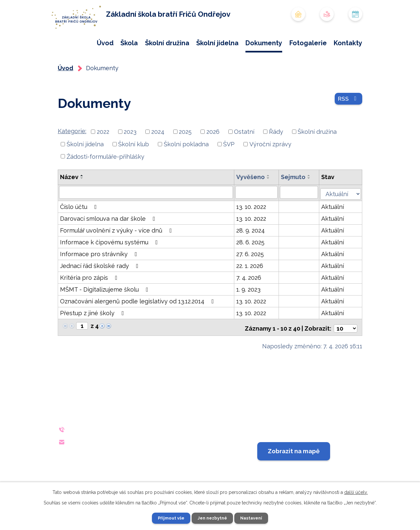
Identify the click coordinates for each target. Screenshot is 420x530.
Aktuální (336, 227)
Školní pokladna (186, 165)
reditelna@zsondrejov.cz (123, 459)
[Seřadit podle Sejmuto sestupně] (312, 199)
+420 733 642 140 (111, 447)
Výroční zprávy (270, 165)
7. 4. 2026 (251, 298)
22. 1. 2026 (252, 286)
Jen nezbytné (213, 518)
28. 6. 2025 (253, 262)
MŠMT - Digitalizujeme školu (105, 309)
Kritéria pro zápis (90, 298)
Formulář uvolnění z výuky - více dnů (117, 250)
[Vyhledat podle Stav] (343, 213)
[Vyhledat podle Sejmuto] (303, 214)
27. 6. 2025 (253, 274)
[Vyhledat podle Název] (147, 214)
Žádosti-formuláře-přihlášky (105, 178)
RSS (347, 122)
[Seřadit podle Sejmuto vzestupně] (312, 197)
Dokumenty (264, 43)
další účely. (356, 492)
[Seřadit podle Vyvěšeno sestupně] (271, 199)
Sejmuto (296, 198)
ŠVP (229, 165)
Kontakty (348, 43)
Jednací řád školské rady (101, 286)
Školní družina (167, 43)
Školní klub (134, 165)
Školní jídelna (217, 43)
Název (69, 198)
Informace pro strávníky (100, 274)
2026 (213, 153)
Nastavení (254, 518)
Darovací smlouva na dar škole (109, 239)
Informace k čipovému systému (110, 262)
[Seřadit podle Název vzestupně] (82, 197)
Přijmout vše (169, 518)
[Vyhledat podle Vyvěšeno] (259, 214)
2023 (130, 153)
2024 (158, 153)
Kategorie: (72, 152)
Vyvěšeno (253, 198)
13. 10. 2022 (254, 227)
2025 (185, 153)
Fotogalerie (308, 43)
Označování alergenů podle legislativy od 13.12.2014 (138, 321)
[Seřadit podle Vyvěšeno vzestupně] (271, 197)
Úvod (105, 43)
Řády (276, 153)
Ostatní (244, 153)
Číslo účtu (80, 227)
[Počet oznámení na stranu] (346, 346)
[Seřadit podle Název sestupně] (82, 199)
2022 (103, 153)
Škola (129, 43)
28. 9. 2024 (253, 250)
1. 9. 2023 (251, 309)
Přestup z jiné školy (93, 333)
